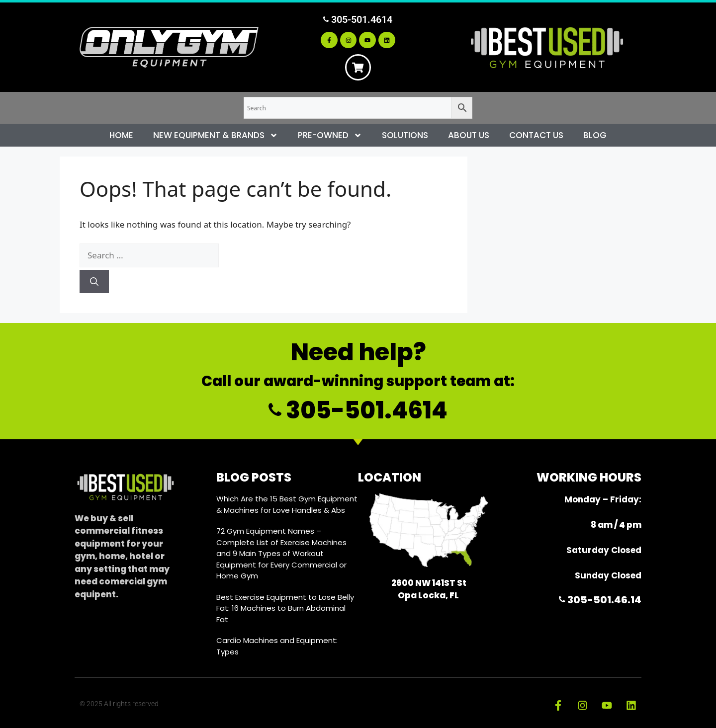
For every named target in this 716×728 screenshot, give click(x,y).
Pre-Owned (330, 135)
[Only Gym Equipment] (169, 47)
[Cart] (358, 68)
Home (121, 135)
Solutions (405, 135)
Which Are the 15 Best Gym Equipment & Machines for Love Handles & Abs (287, 504)
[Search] (94, 282)
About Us (469, 135)
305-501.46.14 (600, 600)
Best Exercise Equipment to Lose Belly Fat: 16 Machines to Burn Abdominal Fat (285, 608)
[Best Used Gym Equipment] (547, 47)
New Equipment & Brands (216, 135)
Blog (595, 135)
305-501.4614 (358, 19)
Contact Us (536, 135)
